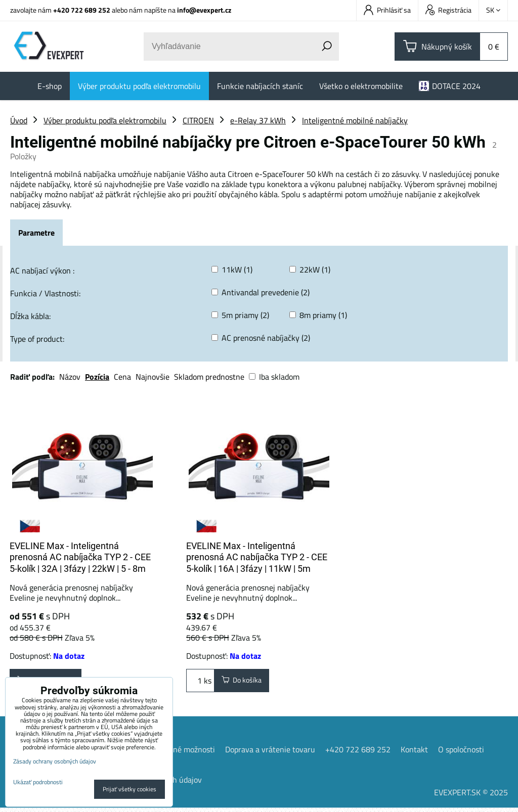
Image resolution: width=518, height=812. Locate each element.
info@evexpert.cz (204, 10)
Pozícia (97, 377)
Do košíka (246, 683)
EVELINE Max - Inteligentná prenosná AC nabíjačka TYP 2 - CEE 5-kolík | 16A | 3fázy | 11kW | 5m (257, 557)
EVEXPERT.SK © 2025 (471, 796)
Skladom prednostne (209, 377)
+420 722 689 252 (82, 10)
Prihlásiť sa (387, 10)
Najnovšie (153, 377)
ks (200, 683)
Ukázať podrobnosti (38, 782)
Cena (122, 377)
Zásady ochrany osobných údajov (55, 761)
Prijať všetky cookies (129, 789)
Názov (70, 377)
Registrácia (448, 10)
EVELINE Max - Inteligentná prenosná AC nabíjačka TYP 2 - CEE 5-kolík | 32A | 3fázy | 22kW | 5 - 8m (80, 557)
